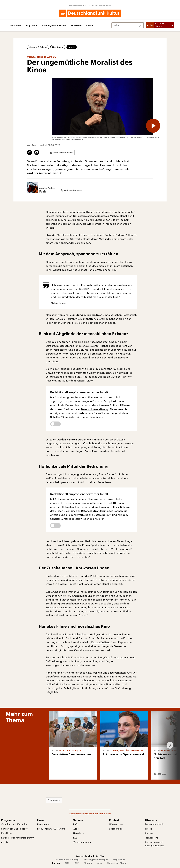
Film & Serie (58, 47)
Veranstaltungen (82, 842)
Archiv (89, 25)
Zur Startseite (54, 800)
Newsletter (79, 833)
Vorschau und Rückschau (15, 824)
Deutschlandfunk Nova (100, 6)
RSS (75, 838)
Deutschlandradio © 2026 (90, 856)
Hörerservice (116, 824)
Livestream (43, 824)
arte (100, 863)
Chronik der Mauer (117, 863)
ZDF (77, 863)
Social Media (116, 829)
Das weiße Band (101, 642)
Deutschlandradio (155, 824)
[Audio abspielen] (153, 126)
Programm (31, 25)
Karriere (149, 833)
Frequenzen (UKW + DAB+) (51, 829)
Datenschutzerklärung (94, 409)
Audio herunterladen (63, 152)
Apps (76, 829)
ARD (67, 863)
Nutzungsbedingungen (96, 860)
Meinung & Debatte (38, 47)
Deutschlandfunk (77, 6)
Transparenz (152, 838)
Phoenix (88, 863)
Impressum (119, 860)
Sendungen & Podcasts (54, 25)
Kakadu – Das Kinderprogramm (18, 838)
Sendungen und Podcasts (15, 829)
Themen (14, 25)
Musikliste (76, 25)
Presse (149, 829)
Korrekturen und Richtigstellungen (154, 844)
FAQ (75, 824)
